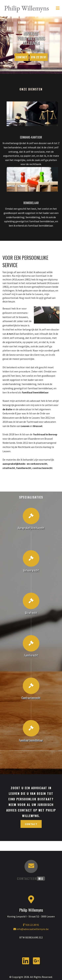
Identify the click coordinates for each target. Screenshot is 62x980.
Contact (21, 57)
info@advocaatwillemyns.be (31, 929)
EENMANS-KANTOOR (31, 137)
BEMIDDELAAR (31, 203)
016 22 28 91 (38, 57)
